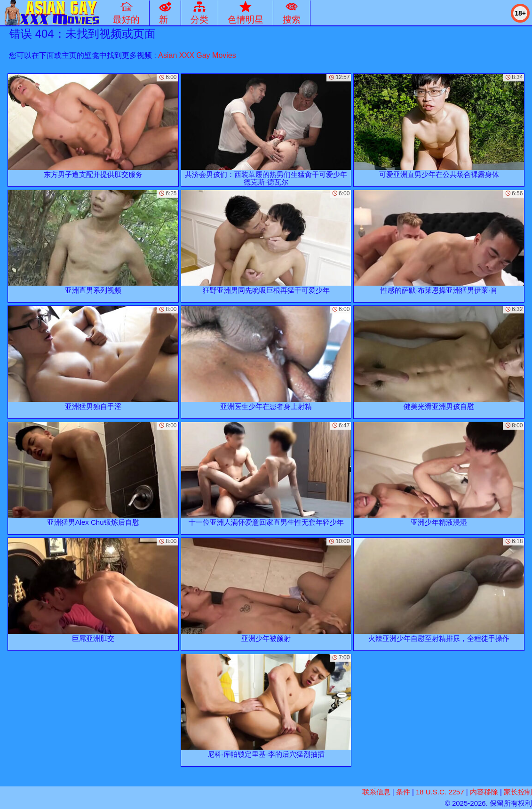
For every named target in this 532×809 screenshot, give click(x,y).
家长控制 (518, 792)
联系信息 (376, 792)
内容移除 (484, 792)
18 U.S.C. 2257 (440, 792)
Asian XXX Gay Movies (197, 55)
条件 (403, 792)
